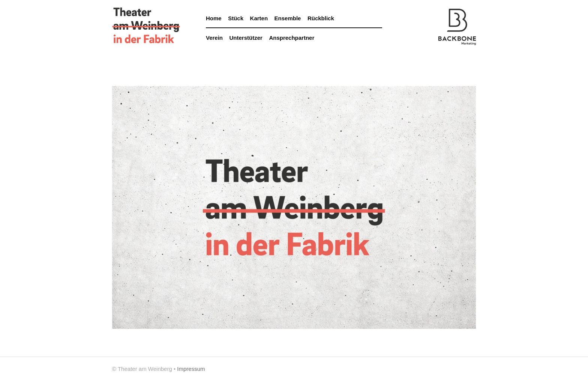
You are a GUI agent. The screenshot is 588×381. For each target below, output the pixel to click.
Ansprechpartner (292, 38)
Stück (236, 18)
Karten (259, 18)
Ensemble (288, 18)
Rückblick (321, 18)
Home (214, 18)
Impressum (191, 369)
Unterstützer (246, 38)
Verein (214, 38)
